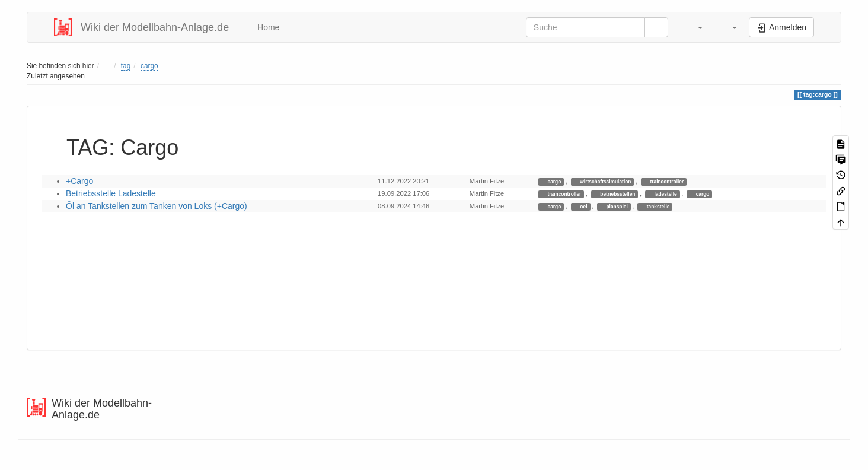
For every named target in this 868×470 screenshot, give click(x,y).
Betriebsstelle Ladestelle (111, 193)
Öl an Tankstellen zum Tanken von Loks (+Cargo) (157, 206)
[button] (694, 27)
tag (126, 66)
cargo (149, 66)
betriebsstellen (617, 194)
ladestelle (665, 194)
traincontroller (666, 182)
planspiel (616, 207)
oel (583, 207)
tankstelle (657, 207)
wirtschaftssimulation (605, 182)
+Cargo (79, 181)
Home (267, 27)
